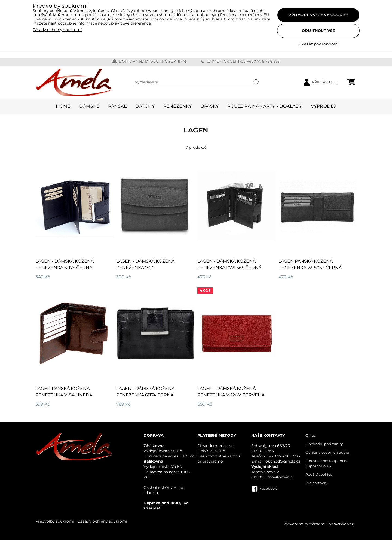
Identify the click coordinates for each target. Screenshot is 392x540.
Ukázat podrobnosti (318, 44)
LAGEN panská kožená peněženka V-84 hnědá (64, 392)
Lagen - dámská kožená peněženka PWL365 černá (229, 264)
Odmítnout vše (318, 31)
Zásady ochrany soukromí (103, 521)
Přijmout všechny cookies (318, 15)
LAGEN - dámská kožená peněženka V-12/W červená (231, 392)
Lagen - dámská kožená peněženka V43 (145, 264)
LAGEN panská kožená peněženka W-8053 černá (310, 264)
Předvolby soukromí (55, 521)
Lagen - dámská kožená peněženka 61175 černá (65, 264)
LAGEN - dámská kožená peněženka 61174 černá (145, 392)
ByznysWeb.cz (340, 524)
